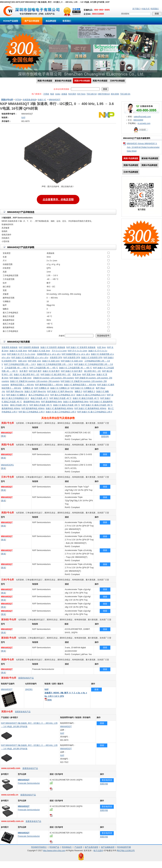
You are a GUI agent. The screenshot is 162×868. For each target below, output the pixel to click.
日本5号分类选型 (117, 81)
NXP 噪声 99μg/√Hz (15, 391)
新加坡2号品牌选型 (150, 158)
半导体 (18, 100)
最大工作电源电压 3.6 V (39, 395)
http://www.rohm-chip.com (54, 851)
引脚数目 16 (28, 388)
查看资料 (105, 437)
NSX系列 (72, 94)
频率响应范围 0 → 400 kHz (22, 385)
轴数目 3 (78, 391)
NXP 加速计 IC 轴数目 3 (17, 395)
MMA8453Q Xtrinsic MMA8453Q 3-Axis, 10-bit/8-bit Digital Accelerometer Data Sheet (143, 147)
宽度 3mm (77, 374)
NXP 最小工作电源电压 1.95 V (32, 412)
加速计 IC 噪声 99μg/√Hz (35, 391)
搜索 (105, 433)
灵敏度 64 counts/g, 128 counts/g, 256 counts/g (53, 378)
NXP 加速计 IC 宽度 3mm (20, 378)
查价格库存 (107, 780)
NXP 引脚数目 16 (42, 388)
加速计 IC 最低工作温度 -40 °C (86, 398)
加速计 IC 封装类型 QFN (92, 358)
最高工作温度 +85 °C (19, 405)
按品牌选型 (51, 21)
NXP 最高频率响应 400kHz (33, 408)
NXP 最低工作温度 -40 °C (60, 398)
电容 (52, 94)
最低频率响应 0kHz (32, 402)
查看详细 (104, 784)
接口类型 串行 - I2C (93, 371)
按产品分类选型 (32, 21)
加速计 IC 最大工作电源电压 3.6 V (91, 395)
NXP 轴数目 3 (89, 391)
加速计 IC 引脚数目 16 (60, 388)
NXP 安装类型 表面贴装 (29, 347)
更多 (3, 436)
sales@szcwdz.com (142, 117)
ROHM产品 (54, 847)
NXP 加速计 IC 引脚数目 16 (82, 388)
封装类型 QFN (56, 358)
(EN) (48, 700)
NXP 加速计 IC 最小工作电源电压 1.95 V (95, 412)
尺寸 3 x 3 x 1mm (59, 351)
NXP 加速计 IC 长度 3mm (39, 351)
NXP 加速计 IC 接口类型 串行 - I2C (56, 374)
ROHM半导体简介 (39, 847)
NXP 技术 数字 (35, 371)
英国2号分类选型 (100, 81)
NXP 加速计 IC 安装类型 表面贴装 (81, 347)
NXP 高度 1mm (35, 361)
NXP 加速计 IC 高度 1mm (72, 361)
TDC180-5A (92, 94)
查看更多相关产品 (26, 678)
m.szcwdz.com (144, 123)
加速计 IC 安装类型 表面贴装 (53, 347)
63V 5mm (81, 94)
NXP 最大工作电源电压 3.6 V (63, 395)
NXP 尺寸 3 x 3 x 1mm (77, 351)
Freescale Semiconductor (29, 783)
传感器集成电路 (29, 100)
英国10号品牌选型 (149, 165)
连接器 (64, 94)
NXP (62, 733)
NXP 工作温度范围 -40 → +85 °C (44, 368)
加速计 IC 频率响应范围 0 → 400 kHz (80, 385)
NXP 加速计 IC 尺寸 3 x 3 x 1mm (21, 354)
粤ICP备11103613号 (126, 851)
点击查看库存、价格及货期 (58, 199)
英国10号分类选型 (82, 81)
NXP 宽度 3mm (89, 374)
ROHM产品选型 (11, 21)
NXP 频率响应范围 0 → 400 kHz (49, 385)
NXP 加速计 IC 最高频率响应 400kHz (90, 408)
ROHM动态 (67, 847)
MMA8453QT (55, 100)
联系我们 (155, 9)
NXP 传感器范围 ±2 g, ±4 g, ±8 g (76, 354)
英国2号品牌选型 (131, 165)
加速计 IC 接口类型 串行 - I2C (27, 374)
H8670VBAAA (104, 94)
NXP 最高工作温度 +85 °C (41, 405)
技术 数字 (24, 371)
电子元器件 (98, 851)
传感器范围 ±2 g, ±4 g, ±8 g (49, 354)
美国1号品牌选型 (131, 158)
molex (58, 94)
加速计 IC (42, 100)
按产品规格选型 (108, 847)
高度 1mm (22, 361)
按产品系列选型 (91, 847)
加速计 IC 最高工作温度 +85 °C (67, 405)
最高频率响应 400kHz (11, 408)
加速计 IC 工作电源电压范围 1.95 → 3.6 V (55, 364)
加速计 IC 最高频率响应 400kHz (59, 408)
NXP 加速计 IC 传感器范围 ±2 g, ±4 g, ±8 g (30, 358)
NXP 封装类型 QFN (72, 358)
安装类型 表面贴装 (10, 347)
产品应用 (78, 847)
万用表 (46, 94)
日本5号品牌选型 (131, 172)
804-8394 (115, 94)
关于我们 (136, 9)
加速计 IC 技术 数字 (51, 371)
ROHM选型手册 (124, 847)
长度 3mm (101, 347)
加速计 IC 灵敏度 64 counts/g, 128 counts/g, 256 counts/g (35, 381)
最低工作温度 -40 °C (39, 398)
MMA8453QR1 (7, 465)
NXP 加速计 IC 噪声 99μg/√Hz (60, 391)
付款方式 (146, 9)
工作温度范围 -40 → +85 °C (17, 368)
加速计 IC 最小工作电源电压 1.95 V (61, 412)
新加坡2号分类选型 (63, 81)
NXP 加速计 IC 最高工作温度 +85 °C (97, 405)
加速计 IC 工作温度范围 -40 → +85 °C (75, 368)
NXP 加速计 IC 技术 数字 (72, 371)
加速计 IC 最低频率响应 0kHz (76, 402)
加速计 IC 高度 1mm (51, 361)
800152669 (138, 120)
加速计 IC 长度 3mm (18, 351)
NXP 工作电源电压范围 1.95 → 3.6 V (20, 364)
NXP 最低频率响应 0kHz (51, 402)
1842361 (29, 689)
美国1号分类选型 (45, 81)
